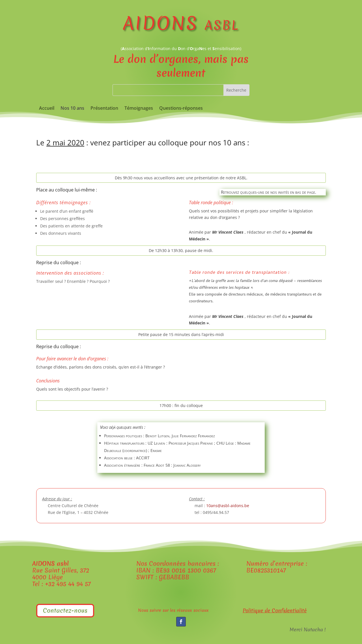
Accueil (47, 109)
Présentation (104, 109)
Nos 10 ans (72, 109)
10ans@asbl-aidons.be (228, 506)
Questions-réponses (181, 109)
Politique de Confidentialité (275, 610)
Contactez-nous (65, 610)
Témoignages (139, 109)
